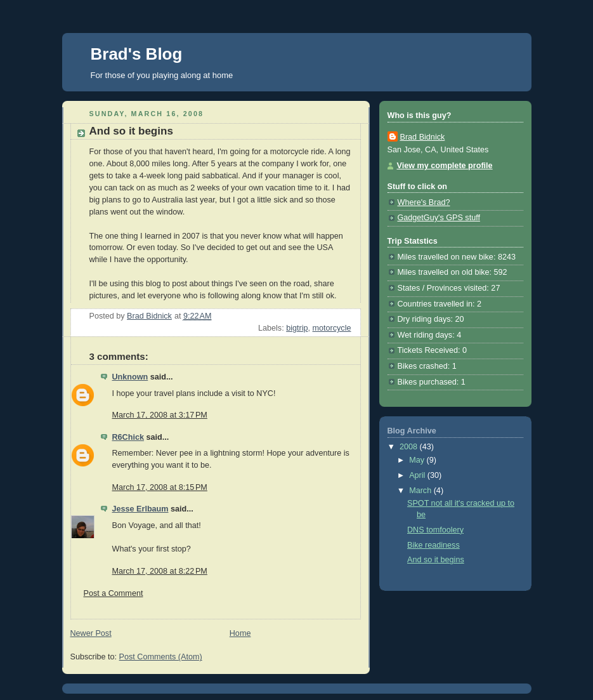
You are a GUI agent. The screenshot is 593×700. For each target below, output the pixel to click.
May (418, 460)
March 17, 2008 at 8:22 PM (160, 571)
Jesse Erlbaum (140, 509)
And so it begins (436, 560)
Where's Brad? (424, 202)
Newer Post (91, 633)
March (421, 491)
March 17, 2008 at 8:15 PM (160, 487)
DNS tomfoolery (435, 530)
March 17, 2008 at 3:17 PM (160, 415)
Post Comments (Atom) (161, 657)
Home (240, 633)
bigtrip (297, 328)
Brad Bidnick (423, 137)
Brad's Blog (137, 54)
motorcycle (332, 328)
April (418, 475)
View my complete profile (445, 166)
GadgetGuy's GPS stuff (439, 218)
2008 (410, 447)
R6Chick (128, 437)
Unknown (130, 377)
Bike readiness (433, 545)
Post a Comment (114, 593)
